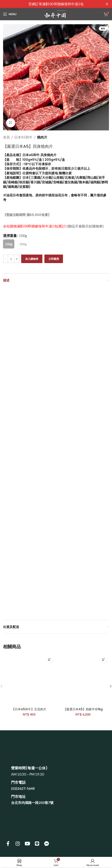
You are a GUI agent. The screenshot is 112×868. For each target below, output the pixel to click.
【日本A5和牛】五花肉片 (29, 709)
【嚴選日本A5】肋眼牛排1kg (83, 709)
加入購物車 (32, 259)
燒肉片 (42, 137)
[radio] (9, 244)
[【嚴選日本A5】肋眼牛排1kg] (83, 680)
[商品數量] (11, 259)
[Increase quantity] (17, 259)
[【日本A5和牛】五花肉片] (29, 680)
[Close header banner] (107, 4)
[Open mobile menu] (10, 14)
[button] (50, 660)
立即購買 (54, 259)
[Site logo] (56, 14)
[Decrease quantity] (6, 259)
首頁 (6, 137)
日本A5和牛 (23, 137)
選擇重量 (10, 236)
